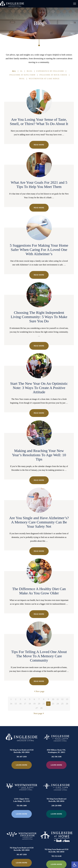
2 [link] (16, 699)
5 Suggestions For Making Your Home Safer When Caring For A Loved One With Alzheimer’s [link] (39, 250)
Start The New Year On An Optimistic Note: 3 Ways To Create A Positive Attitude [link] (39, 388)
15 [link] (16, 704)
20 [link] (39, 704)
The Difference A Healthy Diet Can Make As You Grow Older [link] (39, 591)
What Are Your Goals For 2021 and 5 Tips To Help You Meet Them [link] (39, 184)
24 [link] (58, 704)
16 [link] (20, 704)
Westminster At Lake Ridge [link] (44, 79)
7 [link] (39, 699)
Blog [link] (29, 71)
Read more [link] (39, 145)
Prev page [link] (39, 691)
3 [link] (20, 699)
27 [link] (37, 708)
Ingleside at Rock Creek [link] (53, 75)
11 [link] (58, 699)
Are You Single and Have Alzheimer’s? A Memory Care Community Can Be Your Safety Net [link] (39, 522)
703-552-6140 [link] (56, 839)
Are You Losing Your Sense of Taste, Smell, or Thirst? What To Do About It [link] (39, 122)
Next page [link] (39, 713)
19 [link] (34, 704)
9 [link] (48, 699)
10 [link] (53, 699)
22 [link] (48, 704)
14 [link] (11, 704)
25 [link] (62, 704)
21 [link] (44, 704)
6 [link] (34, 699)
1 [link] (11, 699)
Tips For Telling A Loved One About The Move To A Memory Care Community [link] (39, 656)
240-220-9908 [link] (56, 797)
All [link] (14, 71)
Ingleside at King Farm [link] (22, 75)
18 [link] (30, 704)
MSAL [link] (22, 79)
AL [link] (21, 71)
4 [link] (25, 699)
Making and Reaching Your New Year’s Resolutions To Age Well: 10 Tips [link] (39, 455)
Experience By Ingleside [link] (50, 71)
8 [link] (44, 699)
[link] (75, 865)
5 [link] (30, 699)
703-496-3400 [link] (22, 797)
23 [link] (53, 704)
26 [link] (67, 704)
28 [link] (41, 708)
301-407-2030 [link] (22, 757)
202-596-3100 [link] (56, 757)
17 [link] (25, 704)
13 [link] (67, 699)
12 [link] (62, 699)
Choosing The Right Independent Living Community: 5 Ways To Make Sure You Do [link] (39, 317)
